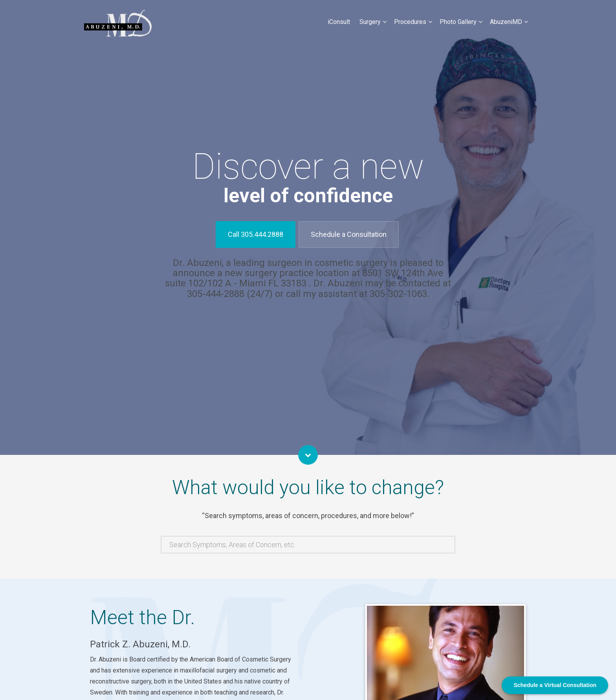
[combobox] (308, 545)
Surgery (370, 22)
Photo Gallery (458, 22)
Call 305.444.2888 (256, 234)
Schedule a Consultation (349, 234)
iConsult (339, 22)
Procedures (410, 22)
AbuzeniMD (506, 22)
